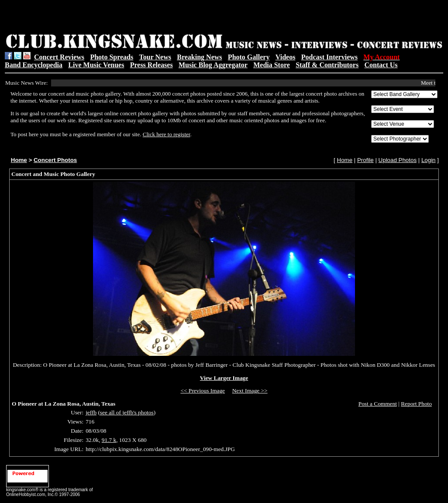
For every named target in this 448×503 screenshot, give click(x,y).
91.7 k (109, 440)
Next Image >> (250, 391)
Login (429, 160)
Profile (365, 160)
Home (19, 160)
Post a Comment (378, 404)
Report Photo (416, 404)
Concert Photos (55, 160)
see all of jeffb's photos (127, 412)
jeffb (91, 412)
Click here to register (167, 134)
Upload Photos (398, 160)
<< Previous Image (203, 391)
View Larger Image (224, 378)
